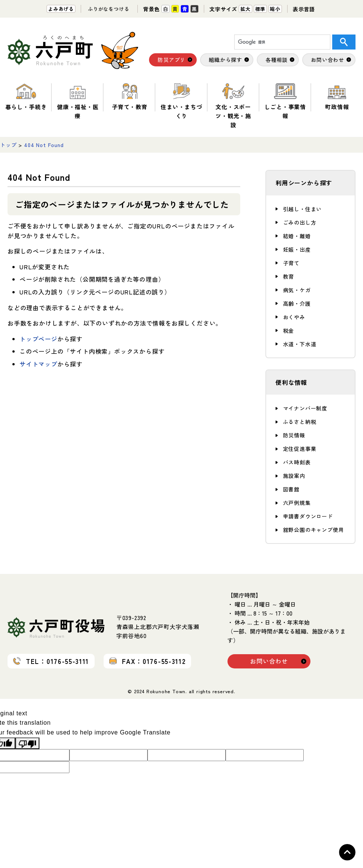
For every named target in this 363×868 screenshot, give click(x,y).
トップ (8, 145)
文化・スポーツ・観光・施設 (233, 106)
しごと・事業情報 (285, 101)
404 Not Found (44, 145)
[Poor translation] (27, 743)
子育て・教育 (130, 97)
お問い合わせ (269, 661)
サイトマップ (38, 364)
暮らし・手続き (26, 97)
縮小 (275, 9)
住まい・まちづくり (181, 101)
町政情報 (337, 97)
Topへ (347, 852)
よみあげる (61, 9)
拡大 (246, 9)
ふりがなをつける (108, 9)
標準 (261, 9)
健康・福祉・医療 (78, 101)
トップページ (38, 339)
